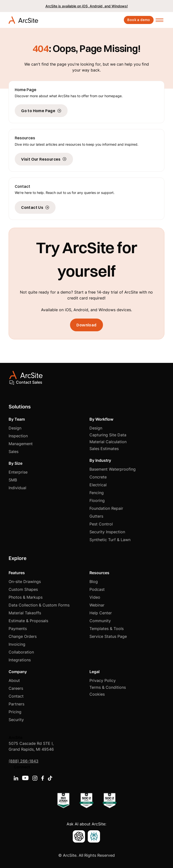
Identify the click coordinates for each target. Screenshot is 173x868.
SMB (13, 480)
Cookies (97, 694)
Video (95, 597)
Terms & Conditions (108, 687)
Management (21, 444)
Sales (14, 452)
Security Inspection (107, 532)
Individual (17, 488)
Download (86, 325)
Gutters (96, 516)
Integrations (20, 660)
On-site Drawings (25, 582)
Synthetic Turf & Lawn (110, 540)
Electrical (98, 485)
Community (100, 621)
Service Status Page (108, 636)
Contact (16, 696)
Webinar (97, 605)
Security (16, 720)
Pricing (15, 712)
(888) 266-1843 (23, 761)
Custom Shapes (23, 589)
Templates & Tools (107, 629)
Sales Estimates (104, 449)
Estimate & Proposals (28, 621)
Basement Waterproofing (113, 469)
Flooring (97, 500)
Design (15, 428)
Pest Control (101, 524)
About (14, 680)
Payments (18, 629)
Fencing (97, 493)
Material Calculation (108, 442)
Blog (94, 582)
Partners (16, 704)
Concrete (98, 477)
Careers (16, 688)
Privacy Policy (103, 680)
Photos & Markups (26, 597)
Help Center (101, 613)
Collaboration (21, 652)
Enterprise (18, 472)
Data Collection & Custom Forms (39, 605)
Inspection (18, 436)
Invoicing (17, 644)
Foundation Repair (106, 508)
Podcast (97, 589)
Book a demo (139, 20)
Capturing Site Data (108, 435)
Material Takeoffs (25, 613)
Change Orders (23, 636)
